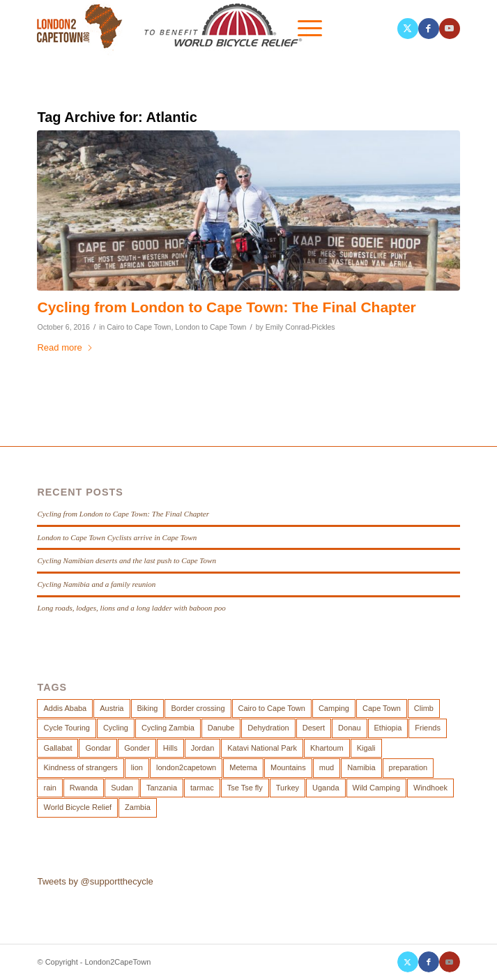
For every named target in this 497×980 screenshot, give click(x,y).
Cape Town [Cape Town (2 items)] (382, 708)
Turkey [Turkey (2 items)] (288, 788)
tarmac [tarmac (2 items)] (202, 788)
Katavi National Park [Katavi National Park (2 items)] (262, 748)
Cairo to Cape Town (139, 327)
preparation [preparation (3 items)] (408, 767)
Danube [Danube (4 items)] (221, 728)
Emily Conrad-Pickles (300, 327)
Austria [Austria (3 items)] (112, 708)
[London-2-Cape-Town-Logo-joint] (206, 29)
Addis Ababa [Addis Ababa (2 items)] (65, 708)
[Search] (336, 29)
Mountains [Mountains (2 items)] (288, 767)
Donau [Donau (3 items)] (349, 728)
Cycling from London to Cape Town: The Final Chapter (226, 307)
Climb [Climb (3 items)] (424, 708)
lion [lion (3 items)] (137, 767)
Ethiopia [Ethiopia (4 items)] (388, 728)
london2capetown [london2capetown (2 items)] (186, 767)
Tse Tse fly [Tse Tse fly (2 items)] (245, 788)
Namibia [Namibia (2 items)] (361, 767)
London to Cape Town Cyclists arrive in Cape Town (117, 537)
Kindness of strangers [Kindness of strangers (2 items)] (80, 767)
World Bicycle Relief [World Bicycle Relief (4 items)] (77, 807)
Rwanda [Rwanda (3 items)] (84, 788)
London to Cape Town (211, 327)
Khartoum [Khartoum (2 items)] (327, 748)
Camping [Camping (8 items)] (334, 708)
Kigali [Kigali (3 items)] (366, 748)
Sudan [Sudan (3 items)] (122, 788)
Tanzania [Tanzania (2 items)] (162, 788)
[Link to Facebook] (429, 29)
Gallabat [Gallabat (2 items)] (58, 748)
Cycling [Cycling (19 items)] (116, 728)
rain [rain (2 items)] (49, 788)
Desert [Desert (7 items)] (314, 728)
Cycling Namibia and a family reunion (96, 584)
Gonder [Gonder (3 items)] (137, 748)
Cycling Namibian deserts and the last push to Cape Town (126, 560)
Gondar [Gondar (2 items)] (98, 748)
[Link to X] (408, 29)
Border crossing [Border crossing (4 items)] (198, 708)
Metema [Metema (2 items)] (243, 767)
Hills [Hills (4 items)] (170, 748)
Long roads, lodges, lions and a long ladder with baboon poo (131, 608)
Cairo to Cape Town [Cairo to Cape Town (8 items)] (272, 708)
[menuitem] (336, 29)
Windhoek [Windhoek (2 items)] (430, 788)
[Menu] (303, 29)
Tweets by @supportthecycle (95, 881)
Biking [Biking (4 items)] (148, 708)
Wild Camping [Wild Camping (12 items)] (376, 788)
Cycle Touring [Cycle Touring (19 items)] (66, 728)
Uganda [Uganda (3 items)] (326, 788)
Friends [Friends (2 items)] (428, 728)
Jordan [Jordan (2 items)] (203, 748)
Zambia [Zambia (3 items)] (138, 807)
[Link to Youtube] (450, 29)
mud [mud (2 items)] (327, 767)
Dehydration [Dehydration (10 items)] (268, 728)
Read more (65, 347)
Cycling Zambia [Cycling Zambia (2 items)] (168, 728)
